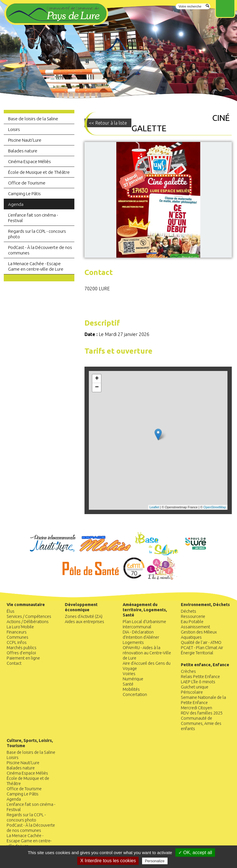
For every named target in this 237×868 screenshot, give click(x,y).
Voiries (129, 674)
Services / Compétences (29, 616)
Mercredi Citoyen (196, 708)
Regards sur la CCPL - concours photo (37, 234)
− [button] (97, 387)
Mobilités (131, 689)
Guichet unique (195, 687)
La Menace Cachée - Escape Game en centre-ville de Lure (36, 266)
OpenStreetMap (215, 507)
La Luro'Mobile (20, 627)
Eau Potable (192, 622)
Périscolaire (192, 692)
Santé (128, 684)
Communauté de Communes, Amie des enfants (201, 723)
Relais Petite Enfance (200, 677)
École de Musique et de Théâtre (39, 172)
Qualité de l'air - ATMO (201, 642)
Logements (133, 642)
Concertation (135, 695)
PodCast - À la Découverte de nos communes (40, 250)
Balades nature (23, 151)
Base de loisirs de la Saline (33, 119)
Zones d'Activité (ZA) (84, 616)
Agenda (16, 204)
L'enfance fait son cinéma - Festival (33, 218)
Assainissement (195, 627)
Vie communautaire (26, 605)
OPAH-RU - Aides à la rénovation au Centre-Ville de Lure (147, 653)
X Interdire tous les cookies (108, 861)
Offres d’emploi (21, 653)
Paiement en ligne (23, 658)
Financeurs (17, 632)
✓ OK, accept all (195, 853)
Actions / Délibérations (28, 622)
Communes (18, 637)
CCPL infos (17, 642)
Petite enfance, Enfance (205, 665)
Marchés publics (22, 648)
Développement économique (81, 607)
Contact (14, 663)
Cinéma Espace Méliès (30, 161)
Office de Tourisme (27, 183)
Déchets (189, 611)
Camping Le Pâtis (24, 194)
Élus (11, 611)
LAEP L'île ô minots (198, 682)
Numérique (133, 679)
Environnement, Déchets (205, 605)
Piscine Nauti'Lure (25, 140)
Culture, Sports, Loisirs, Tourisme (30, 743)
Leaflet (154, 507)
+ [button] (97, 379)
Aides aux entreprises (84, 622)
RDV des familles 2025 (202, 713)
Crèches (188, 671)
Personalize (155, 861)
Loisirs (14, 129)
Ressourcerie (193, 616)
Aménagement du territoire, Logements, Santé (145, 610)
